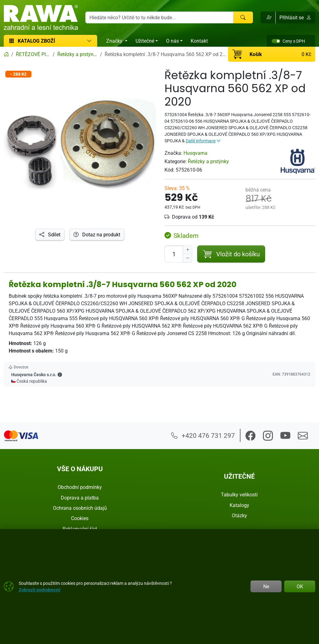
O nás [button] (172, 41)
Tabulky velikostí (239, 495)
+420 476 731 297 (203, 435)
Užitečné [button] (145, 41)
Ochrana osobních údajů (80, 508)
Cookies (80, 518)
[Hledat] (243, 17)
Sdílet (50, 234)
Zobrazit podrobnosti (40, 590)
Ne (266, 586)
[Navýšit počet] (188, 250)
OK (300, 586)
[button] (268, 17)
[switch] (276, 41)
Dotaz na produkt (97, 234)
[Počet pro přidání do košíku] (174, 254)
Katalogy (239, 505)
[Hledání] (159, 17)
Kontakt (199, 41)
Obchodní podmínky (80, 487)
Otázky (239, 515)
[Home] (6, 54)
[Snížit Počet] (188, 258)
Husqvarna (195, 153)
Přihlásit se (295, 17)
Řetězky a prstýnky (208, 161)
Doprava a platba (80, 498)
